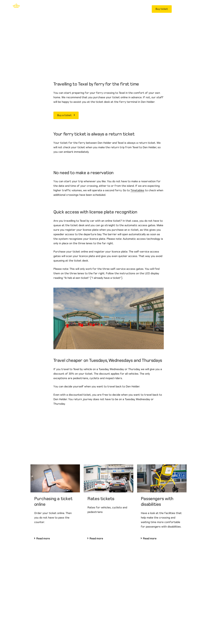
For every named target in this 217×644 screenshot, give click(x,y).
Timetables (137, 252)
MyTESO (182, 9)
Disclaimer (10, 630)
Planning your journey (98, 9)
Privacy (27, 630)
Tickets (73, 9)
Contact (54, 630)
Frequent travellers (131, 9)
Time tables (54, 9)
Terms (40, 630)
